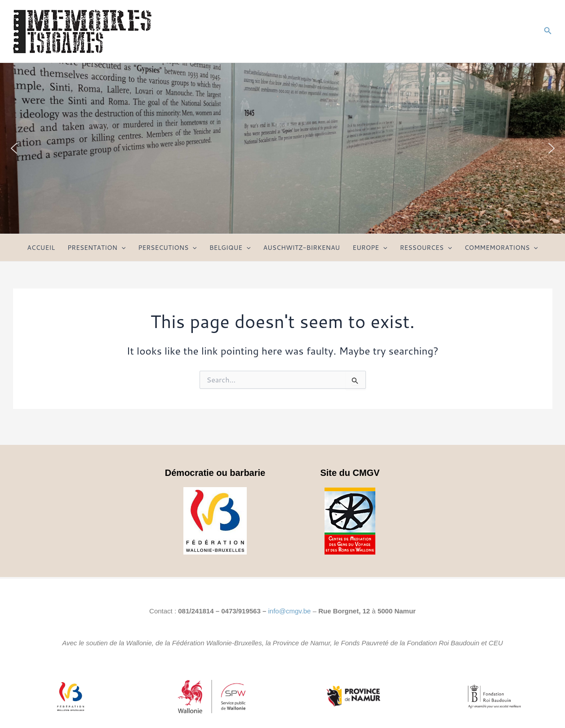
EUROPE (370, 248)
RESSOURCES (426, 248)
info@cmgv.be (289, 611)
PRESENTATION (96, 248)
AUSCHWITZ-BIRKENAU (302, 248)
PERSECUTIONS (167, 248)
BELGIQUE (230, 248)
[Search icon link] (548, 31)
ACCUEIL (41, 248)
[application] (121, 248)
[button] (14, 148)
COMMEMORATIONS (501, 248)
